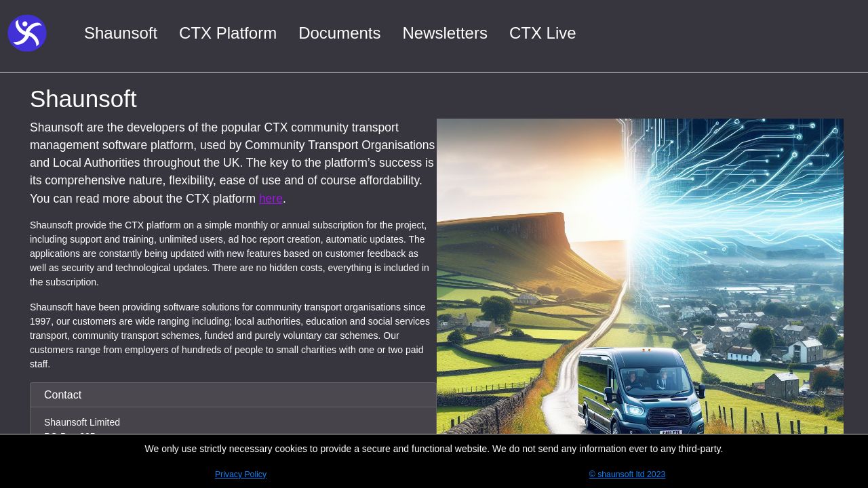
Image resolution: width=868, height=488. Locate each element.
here (271, 199)
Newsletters (445, 33)
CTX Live (543, 33)
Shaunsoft (121, 33)
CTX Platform (228, 33)
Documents (339, 33)
